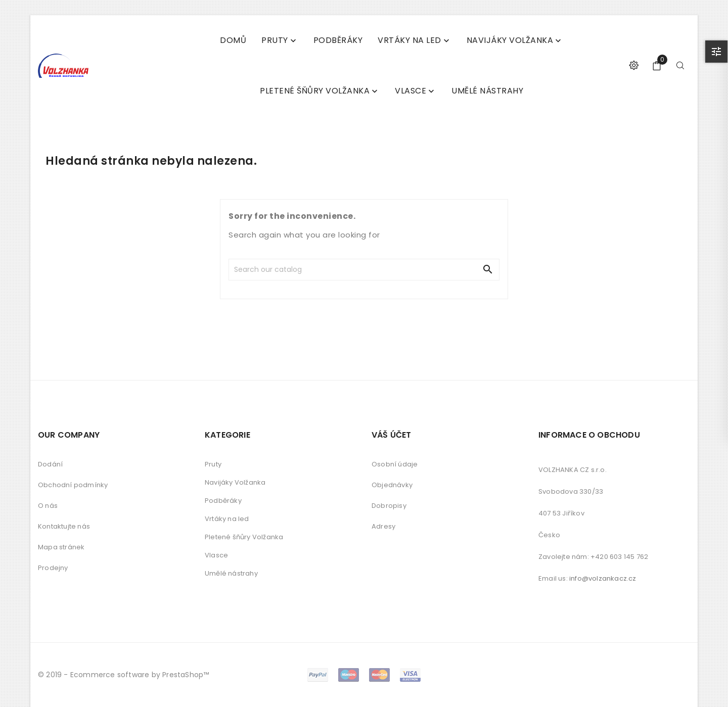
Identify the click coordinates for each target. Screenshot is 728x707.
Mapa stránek (61, 547)
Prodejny (53, 568)
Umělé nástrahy (231, 573)
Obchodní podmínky (73, 485)
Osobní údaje (395, 464)
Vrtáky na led (227, 519)
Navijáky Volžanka (235, 482)
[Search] (303, 270)
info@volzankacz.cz (603, 578)
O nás (48, 506)
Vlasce (216, 555)
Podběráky (223, 501)
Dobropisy (389, 506)
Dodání (50, 464)
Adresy (383, 526)
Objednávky (392, 485)
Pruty (213, 464)
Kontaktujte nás (64, 526)
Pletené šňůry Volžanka (244, 537)
